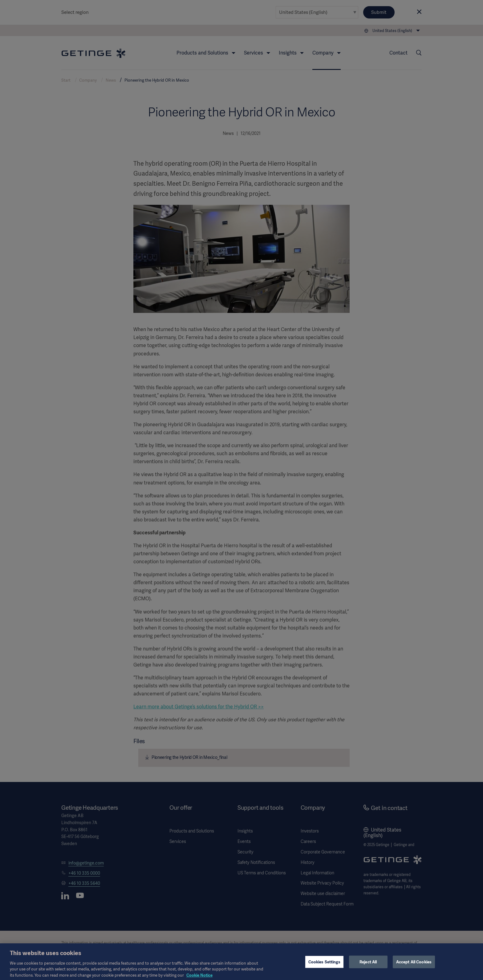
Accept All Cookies (414, 965)
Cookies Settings (324, 965)
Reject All (368, 965)
